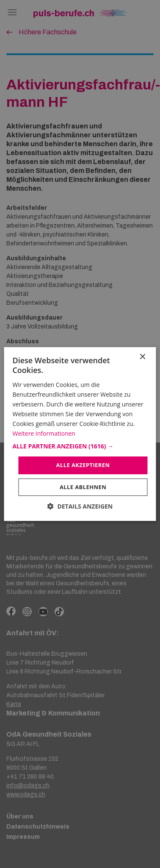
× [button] (142, 357)
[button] (80, 446)
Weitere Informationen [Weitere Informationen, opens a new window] (44, 433)
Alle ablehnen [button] (83, 487)
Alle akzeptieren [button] (83, 465)
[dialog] (80, 434)
